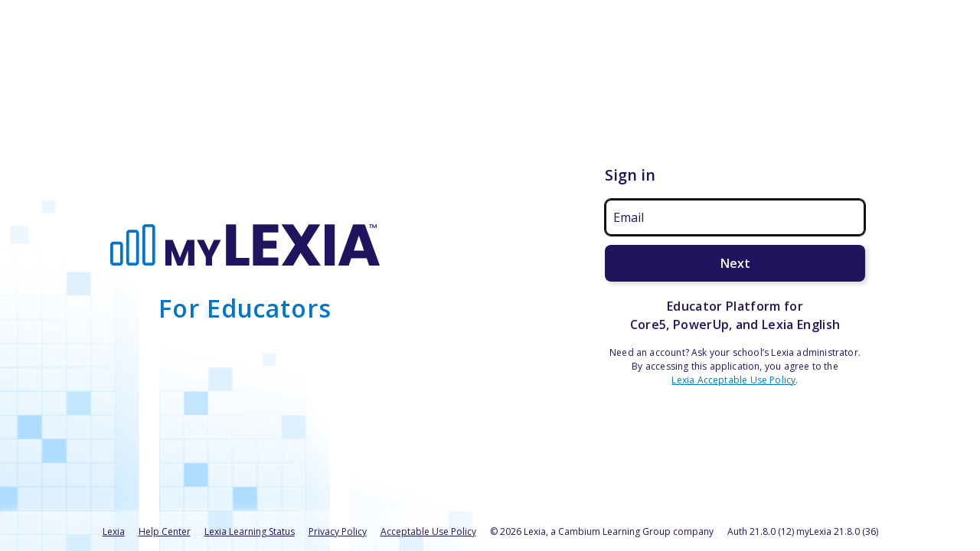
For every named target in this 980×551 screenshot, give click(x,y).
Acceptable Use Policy (428, 531)
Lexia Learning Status (250, 531)
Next (735, 263)
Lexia (114, 531)
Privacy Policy (338, 531)
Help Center (165, 531)
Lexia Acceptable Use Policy (733, 380)
